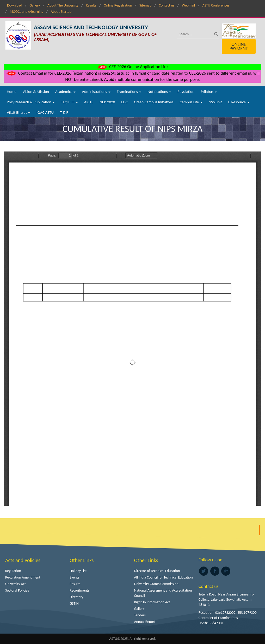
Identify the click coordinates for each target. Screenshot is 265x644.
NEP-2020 (107, 102)
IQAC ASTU (45, 112)
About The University (63, 5)
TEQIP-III (69, 102)
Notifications (159, 92)
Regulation (186, 92)
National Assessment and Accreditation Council (163, 593)
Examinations (129, 92)
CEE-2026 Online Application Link (132, 67)
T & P (64, 112)
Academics (65, 92)
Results (91, 5)
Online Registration (118, 5)
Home (12, 92)
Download (15, 5)
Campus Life (191, 102)
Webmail (189, 5)
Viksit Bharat (19, 112)
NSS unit (215, 102)
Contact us (167, 5)
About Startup (61, 12)
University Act (16, 584)
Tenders (140, 615)
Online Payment (239, 46)
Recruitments (79, 590)
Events (74, 577)
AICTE (89, 102)
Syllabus (209, 92)
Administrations (96, 92)
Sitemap (145, 5)
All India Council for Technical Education (164, 577)
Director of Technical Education (157, 571)
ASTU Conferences (216, 5)
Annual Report (145, 622)
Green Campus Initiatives (154, 102)
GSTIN (74, 603)
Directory (76, 597)
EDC (124, 102)
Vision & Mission (36, 92)
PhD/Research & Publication (31, 102)
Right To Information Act (152, 602)
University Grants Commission (156, 584)
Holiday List (78, 571)
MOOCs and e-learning (26, 12)
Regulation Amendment (23, 577)
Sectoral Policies (17, 590)
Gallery (35, 5)
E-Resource (239, 102)
